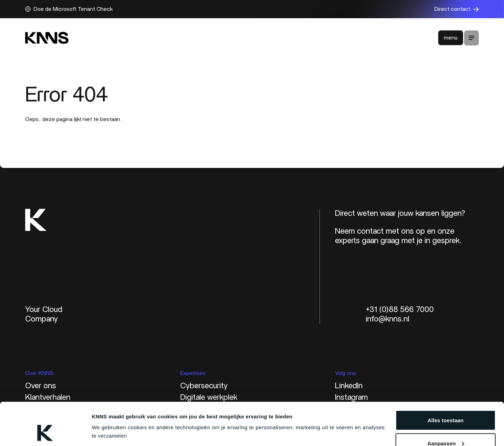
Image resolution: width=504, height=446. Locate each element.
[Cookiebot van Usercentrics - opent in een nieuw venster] (45, 432)
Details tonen (108, 416)
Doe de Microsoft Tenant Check (69, 9)
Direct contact (457, 9)
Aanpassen (446, 405)
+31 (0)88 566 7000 (400, 310)
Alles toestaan (445, 381)
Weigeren (446, 427)
